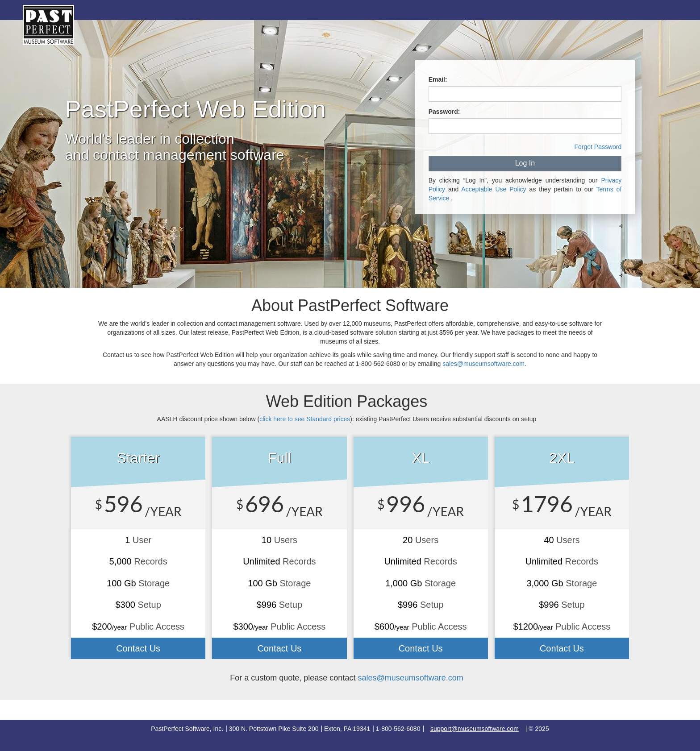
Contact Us (138, 648)
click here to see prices (305, 419)
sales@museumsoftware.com (483, 364)
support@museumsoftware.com (475, 729)
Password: (444, 112)
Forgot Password (598, 147)
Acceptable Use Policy (494, 189)
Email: (438, 79)
